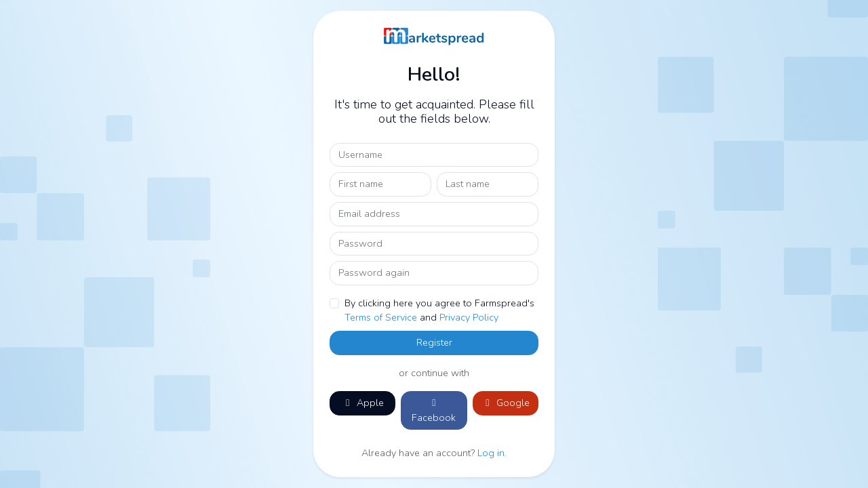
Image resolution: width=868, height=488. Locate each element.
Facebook (434, 411)
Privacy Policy (469, 317)
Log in (491, 453)
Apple (363, 403)
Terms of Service (381, 317)
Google (506, 403)
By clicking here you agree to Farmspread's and (439, 310)
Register (434, 342)
